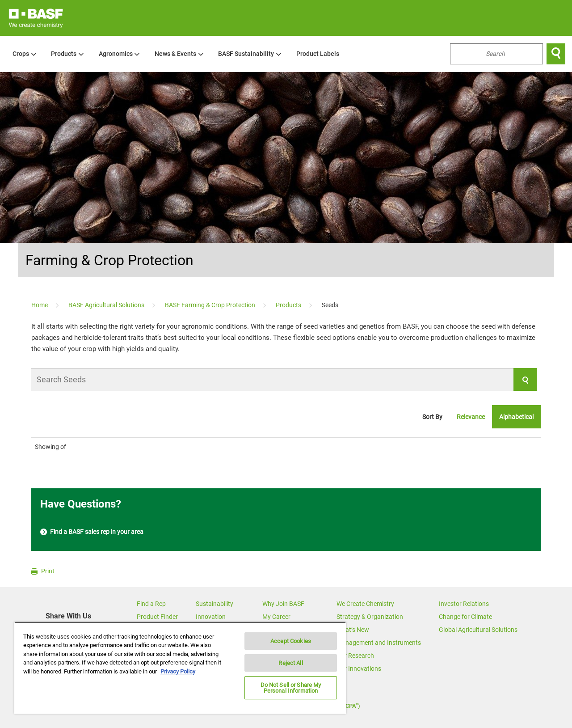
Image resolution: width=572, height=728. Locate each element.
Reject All (290, 663)
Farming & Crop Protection (109, 260)
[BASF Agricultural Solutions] (107, 305)
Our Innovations (359, 669)
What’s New (353, 630)
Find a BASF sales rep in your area (92, 532)
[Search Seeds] (284, 379)
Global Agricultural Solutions (478, 630)
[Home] (40, 305)
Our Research (355, 656)
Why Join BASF (283, 604)
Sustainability (214, 604)
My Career (276, 617)
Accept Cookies (291, 641)
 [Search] (556, 54)
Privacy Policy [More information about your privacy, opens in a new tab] (178, 671)
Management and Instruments (379, 643)
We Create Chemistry (365, 604)
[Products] (289, 305)
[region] (180, 668)
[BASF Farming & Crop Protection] (211, 305)
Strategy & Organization (370, 617)
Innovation (211, 617)
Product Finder (157, 617)
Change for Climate (465, 617)
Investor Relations (464, 604)
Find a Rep (151, 604)
